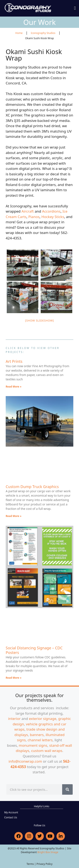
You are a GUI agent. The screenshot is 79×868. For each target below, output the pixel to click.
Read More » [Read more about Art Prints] (14, 387)
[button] (75, 8)
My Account (11, 812)
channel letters (40, 740)
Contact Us (11, 817)
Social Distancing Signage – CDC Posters (34, 650)
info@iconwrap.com (25, 761)
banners (37, 735)
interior (14, 719)
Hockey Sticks (53, 217)
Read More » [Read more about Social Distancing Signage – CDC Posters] (14, 678)
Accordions (51, 211)
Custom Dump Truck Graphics (32, 487)
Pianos (34, 217)
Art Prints (14, 361)
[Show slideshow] (39, 320)
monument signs (33, 745)
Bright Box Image (48, 852)
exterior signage (43, 719)
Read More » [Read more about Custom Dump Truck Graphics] (14, 516)
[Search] (67, 789)
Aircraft (28, 211)
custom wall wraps (47, 751)
